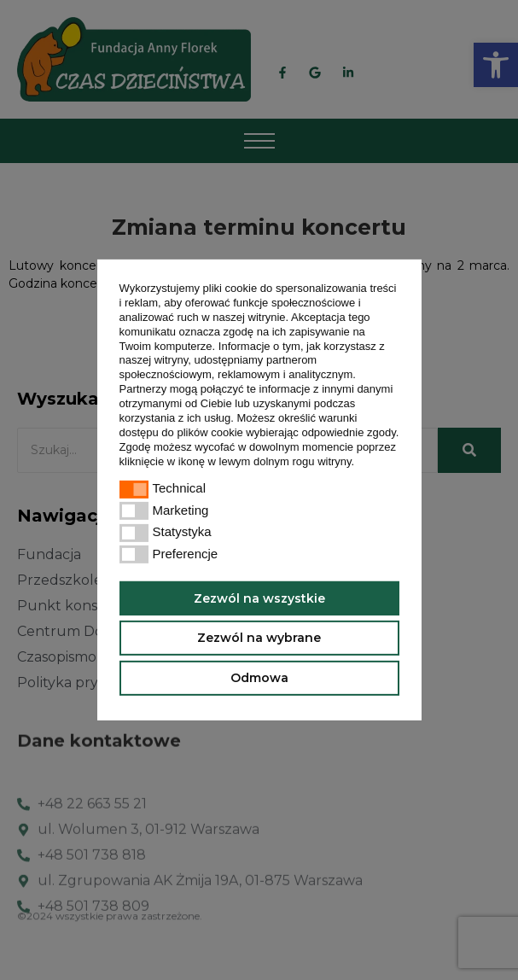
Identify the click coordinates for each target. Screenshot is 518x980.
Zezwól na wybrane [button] (259, 638)
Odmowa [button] (259, 678)
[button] (360, 462)
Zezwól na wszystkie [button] (259, 598)
